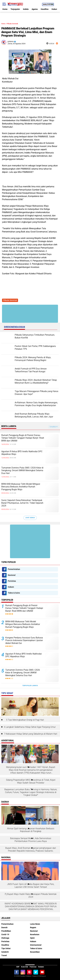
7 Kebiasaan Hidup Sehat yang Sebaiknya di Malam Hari (31, 734)
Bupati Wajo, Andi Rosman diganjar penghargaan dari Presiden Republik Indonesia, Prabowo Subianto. (31, 849)
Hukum (55, 9)
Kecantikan (35, 952)
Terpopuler (15, 9)
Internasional (36, 945)
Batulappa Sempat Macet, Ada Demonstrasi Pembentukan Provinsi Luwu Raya (31, 840)
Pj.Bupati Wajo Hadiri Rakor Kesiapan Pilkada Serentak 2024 (31, 896)
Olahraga (5, 938)
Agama (35, 9)
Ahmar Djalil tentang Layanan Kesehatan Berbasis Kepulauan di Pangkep (31, 830)
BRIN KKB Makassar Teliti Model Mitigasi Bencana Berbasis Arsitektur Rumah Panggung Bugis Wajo (21, 487)
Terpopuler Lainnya (30, 686)
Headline (45, 9)
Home (5, 9)
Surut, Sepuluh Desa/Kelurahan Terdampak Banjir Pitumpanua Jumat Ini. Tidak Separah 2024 (22, 503)
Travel (4, 955)
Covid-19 (5, 934)
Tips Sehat (6, 948)
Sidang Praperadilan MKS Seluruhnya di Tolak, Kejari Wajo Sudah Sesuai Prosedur (31, 781)
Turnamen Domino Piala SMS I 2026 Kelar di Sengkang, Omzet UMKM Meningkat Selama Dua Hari (22, 471)
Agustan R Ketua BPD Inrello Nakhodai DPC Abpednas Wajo (22, 453)
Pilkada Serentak (12, 24)
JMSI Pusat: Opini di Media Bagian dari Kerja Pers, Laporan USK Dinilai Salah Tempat (31, 886)
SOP (18, 967)
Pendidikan (6, 931)
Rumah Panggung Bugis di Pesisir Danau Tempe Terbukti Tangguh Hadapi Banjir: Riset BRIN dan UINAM (23, 438)
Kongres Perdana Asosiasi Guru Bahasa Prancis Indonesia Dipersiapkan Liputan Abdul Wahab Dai (24, 640)
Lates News (35, 924)
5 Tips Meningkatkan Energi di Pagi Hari (25, 720)
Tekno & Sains (14, 593)
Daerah (4, 927)
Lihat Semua (30, 518)
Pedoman (33, 967)
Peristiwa (12, 581)
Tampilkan (53, 427)
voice (50, 43)
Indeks (26, 9)
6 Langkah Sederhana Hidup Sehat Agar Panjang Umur (30, 727)
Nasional (12, 575)
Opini (32, 938)
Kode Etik (25, 967)
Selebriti (5, 952)
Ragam (33, 927)
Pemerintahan (14, 569)
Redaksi (41, 967)
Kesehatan (35, 934)
